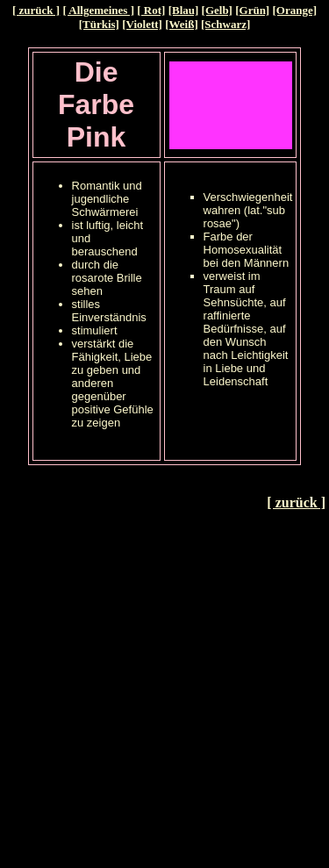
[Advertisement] (164, 689)
